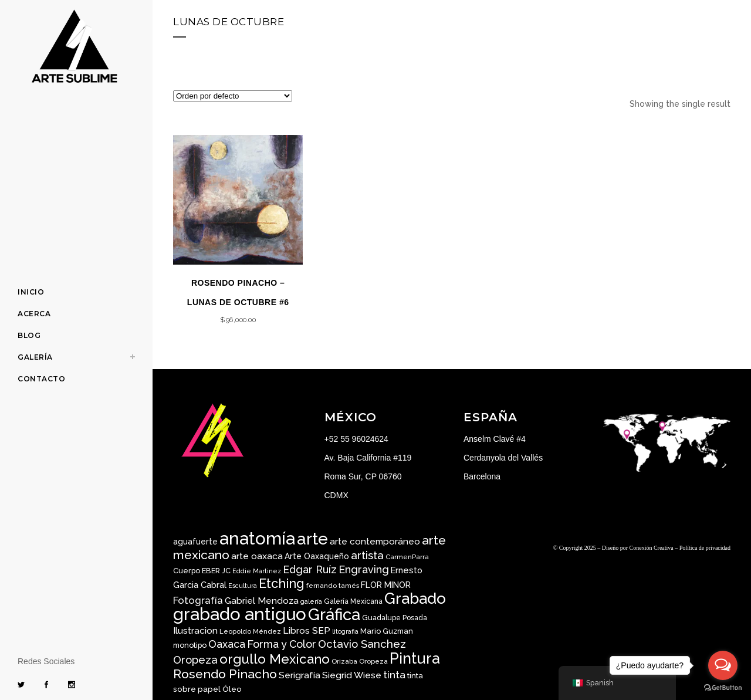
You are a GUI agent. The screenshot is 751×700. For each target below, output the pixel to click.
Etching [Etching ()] (282, 584)
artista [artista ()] (367, 555)
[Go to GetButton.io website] (723, 688)
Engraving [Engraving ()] (364, 569)
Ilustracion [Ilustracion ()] (195, 630)
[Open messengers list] (723, 665)
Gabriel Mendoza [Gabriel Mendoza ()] (262, 601)
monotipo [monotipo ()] (190, 645)
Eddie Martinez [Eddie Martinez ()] (257, 571)
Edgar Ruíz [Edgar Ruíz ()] (310, 569)
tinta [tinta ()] (394, 675)
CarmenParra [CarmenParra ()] (407, 557)
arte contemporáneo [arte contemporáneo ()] (375, 542)
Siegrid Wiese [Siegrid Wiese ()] (352, 675)
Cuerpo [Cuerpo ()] (187, 571)
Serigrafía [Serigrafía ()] (300, 675)
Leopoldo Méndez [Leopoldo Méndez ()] (250, 631)
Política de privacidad (705, 548)
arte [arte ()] (312, 539)
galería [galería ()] (311, 601)
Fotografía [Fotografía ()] (198, 600)
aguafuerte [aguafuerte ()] (195, 542)
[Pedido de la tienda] (233, 96)
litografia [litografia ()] (345, 631)
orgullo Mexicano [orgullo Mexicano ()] (275, 659)
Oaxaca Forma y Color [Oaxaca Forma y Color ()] (262, 644)
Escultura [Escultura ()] (243, 586)
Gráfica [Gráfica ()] (334, 614)
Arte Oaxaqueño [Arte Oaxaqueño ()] (317, 556)
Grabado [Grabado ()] (415, 598)
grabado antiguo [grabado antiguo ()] (240, 614)
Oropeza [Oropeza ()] (373, 661)
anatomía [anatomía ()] (257, 538)
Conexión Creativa (652, 548)
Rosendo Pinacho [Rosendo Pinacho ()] (225, 674)
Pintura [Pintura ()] (415, 658)
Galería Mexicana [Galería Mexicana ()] (353, 601)
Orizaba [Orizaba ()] (344, 661)
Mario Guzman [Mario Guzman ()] (387, 631)
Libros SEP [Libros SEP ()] (307, 630)
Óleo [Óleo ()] (232, 689)
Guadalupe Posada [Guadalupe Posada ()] (395, 618)
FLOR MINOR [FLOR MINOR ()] (386, 585)
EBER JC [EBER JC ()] (216, 571)
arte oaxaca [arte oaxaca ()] (257, 556)
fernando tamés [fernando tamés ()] (333, 586)
